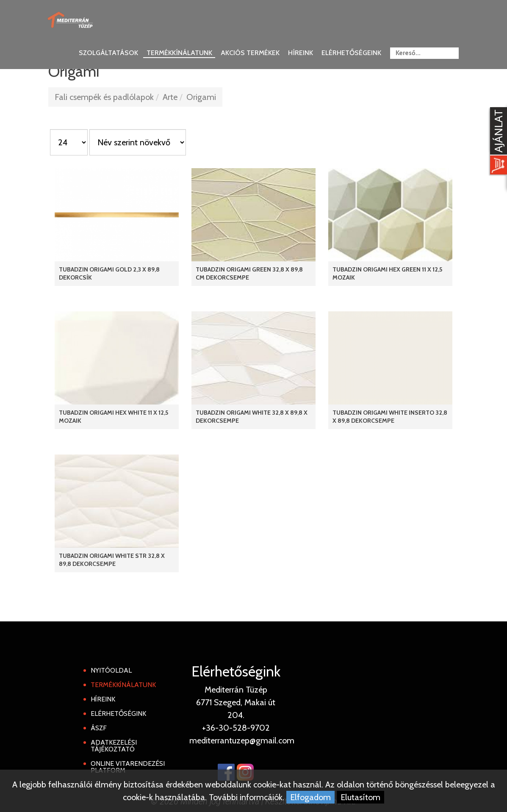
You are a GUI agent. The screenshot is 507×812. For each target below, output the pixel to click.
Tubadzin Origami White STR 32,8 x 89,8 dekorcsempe (112, 560)
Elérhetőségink (118, 714)
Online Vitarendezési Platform (128, 767)
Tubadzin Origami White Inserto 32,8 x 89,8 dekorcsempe (390, 417)
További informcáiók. (247, 797)
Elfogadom (310, 797)
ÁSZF (99, 728)
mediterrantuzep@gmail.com (242, 740)
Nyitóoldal (111, 670)
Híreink (301, 53)
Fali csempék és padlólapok (104, 97)
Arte (170, 97)
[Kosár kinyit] (497, 142)
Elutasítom (360, 797)
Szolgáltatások (108, 53)
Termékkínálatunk (179, 53)
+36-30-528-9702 (236, 728)
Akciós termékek (250, 53)
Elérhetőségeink (351, 53)
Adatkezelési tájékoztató (114, 746)
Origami (201, 97)
